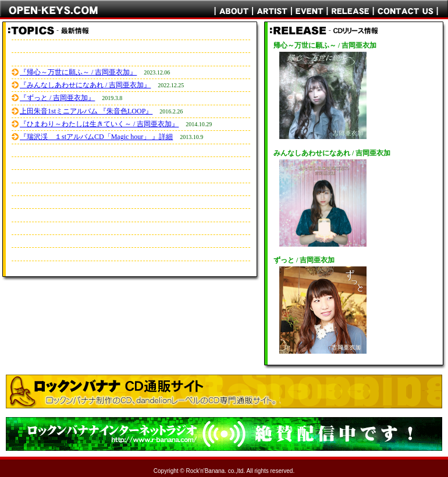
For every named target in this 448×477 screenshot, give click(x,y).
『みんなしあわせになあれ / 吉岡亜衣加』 (85, 85)
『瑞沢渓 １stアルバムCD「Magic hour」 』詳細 (96, 137)
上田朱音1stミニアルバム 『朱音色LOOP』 (86, 111)
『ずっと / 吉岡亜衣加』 (57, 98)
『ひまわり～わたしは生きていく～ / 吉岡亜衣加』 (99, 124)
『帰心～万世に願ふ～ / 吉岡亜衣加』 (78, 72)
